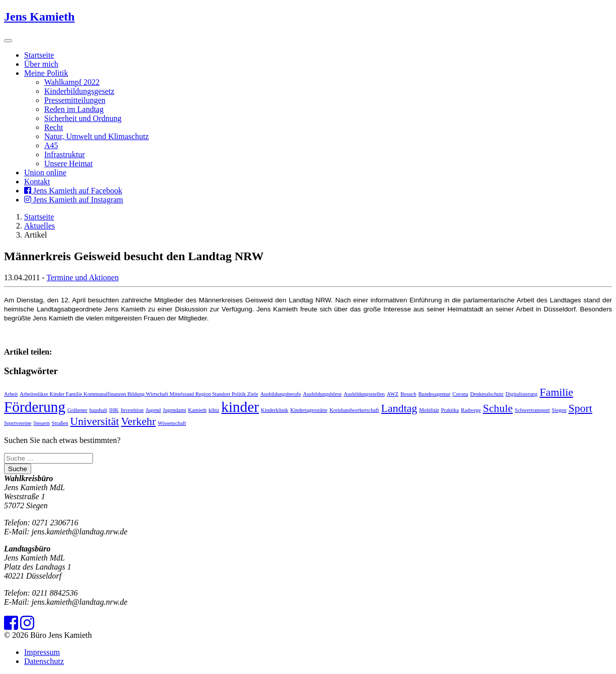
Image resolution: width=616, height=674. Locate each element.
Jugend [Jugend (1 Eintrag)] (153, 410)
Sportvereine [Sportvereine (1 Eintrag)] (18, 423)
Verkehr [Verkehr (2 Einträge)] (138, 421)
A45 (51, 145)
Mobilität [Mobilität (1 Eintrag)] (429, 410)
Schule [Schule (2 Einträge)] (498, 408)
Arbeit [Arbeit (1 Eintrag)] (11, 394)
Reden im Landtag (74, 109)
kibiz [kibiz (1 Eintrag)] (214, 410)
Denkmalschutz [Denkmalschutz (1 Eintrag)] (487, 394)
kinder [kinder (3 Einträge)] (240, 407)
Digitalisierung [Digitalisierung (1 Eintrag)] (522, 394)
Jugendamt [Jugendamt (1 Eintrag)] (174, 410)
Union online (45, 173)
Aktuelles (39, 226)
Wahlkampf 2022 (72, 82)
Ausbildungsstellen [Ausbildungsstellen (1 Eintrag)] (364, 394)
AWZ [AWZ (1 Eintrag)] (393, 394)
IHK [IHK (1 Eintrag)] (114, 410)
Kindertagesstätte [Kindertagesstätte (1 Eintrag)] (309, 410)
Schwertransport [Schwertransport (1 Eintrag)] (532, 410)
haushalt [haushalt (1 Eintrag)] (98, 410)
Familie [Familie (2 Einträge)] (556, 392)
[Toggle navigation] (8, 41)
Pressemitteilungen (75, 100)
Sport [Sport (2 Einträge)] (580, 408)
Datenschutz (44, 661)
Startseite (39, 55)
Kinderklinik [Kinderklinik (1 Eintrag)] (274, 410)
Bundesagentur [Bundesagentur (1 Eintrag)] (434, 394)
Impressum (42, 652)
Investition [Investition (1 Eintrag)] (132, 410)
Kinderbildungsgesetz (79, 91)
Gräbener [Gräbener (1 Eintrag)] (77, 410)
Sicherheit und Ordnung (83, 118)
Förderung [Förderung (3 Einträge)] (35, 407)
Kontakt (37, 182)
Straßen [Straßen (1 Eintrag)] (60, 423)
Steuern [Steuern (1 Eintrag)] (41, 423)
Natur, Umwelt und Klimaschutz (96, 136)
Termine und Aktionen (82, 277)
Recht (54, 127)
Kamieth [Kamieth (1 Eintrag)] (197, 410)
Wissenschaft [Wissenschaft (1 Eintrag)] (172, 423)
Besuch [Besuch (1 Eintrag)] (408, 394)
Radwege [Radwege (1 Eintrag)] (471, 410)
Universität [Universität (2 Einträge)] (95, 421)
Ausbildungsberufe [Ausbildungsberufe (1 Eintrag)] (281, 394)
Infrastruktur (65, 154)
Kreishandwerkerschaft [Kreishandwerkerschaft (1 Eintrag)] (354, 410)
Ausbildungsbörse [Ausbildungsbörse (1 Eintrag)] (322, 394)
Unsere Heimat (68, 163)
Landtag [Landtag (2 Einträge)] (399, 408)
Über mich (41, 64)
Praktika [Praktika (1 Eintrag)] (450, 410)
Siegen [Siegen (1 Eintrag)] (559, 410)
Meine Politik (46, 73)
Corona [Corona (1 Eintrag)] (460, 394)
